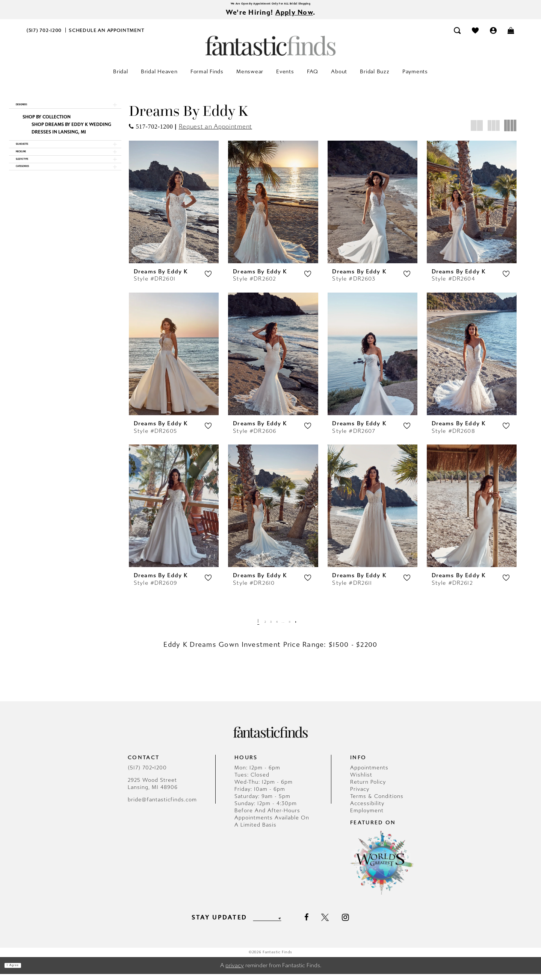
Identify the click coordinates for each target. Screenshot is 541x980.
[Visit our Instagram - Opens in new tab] (360, 923)
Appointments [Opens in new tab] (369, 774)
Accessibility (367, 809)
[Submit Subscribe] (292, 924)
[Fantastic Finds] (270, 52)
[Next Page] (309, 627)
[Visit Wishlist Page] (475, 36)
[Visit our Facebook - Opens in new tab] (321, 924)
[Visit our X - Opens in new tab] (340, 924)
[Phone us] (44, 36)
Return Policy (368, 788)
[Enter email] (267, 924)
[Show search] (458, 36)
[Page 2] (257, 627)
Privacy (360, 795)
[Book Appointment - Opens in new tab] (107, 36)
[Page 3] (267, 627)
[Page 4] (277, 627)
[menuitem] (44, 36)
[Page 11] (298, 627)
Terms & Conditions (377, 802)
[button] (493, 36)
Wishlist (361, 781)
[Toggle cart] (511, 36)
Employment (367, 817)
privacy (235, 971)
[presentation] (174, 208)
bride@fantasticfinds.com (162, 806)
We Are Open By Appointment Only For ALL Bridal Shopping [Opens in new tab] (270, 5)
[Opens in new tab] (151, 133)
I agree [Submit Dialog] (22, 971)
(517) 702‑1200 (147, 774)
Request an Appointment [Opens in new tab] (215, 133)
